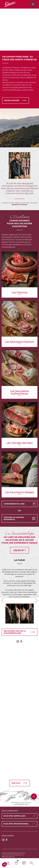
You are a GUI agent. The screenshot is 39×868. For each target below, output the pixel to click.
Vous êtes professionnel (16, 824)
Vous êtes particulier (14, 816)
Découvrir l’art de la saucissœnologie (15, 632)
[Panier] (19, 863)
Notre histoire (12, 100)
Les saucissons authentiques (20, 385)
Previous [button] (3, 602)
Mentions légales (8, 857)
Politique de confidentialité (12, 855)
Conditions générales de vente (13, 853)
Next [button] (36, 602)
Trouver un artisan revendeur (14, 518)
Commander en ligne (14, 504)
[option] (19, 585)
